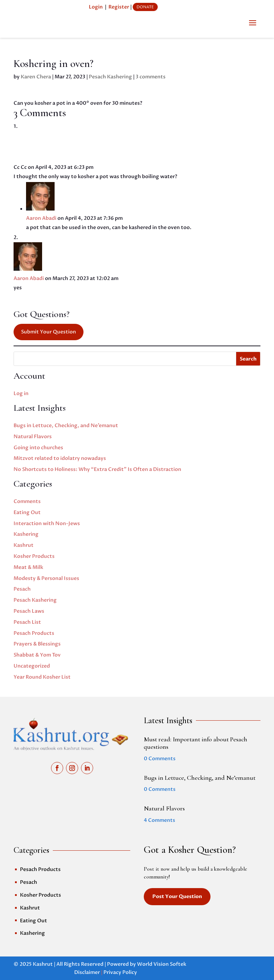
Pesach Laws (29, 611)
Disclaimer (87, 972)
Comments (27, 501)
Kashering (26, 534)
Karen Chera (36, 77)
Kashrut (24, 545)
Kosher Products (34, 556)
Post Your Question (177, 896)
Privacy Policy (120, 972)
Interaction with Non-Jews (47, 523)
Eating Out (27, 512)
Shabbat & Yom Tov (37, 655)
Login (96, 7)
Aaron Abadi (41, 218)
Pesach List (27, 622)
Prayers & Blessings (37, 644)
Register (119, 7)
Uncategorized (32, 666)
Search (248, 359)
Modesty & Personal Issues (46, 578)
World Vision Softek (162, 964)
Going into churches (38, 448)
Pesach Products (34, 633)
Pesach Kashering (110, 77)
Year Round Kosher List (42, 677)
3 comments (151, 77)
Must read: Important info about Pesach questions (196, 743)
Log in (21, 393)
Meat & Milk (28, 567)
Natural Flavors (33, 437)
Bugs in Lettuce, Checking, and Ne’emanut (66, 426)
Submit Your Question (49, 332)
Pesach (22, 589)
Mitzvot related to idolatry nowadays (60, 458)
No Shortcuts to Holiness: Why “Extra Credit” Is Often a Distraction (97, 469)
